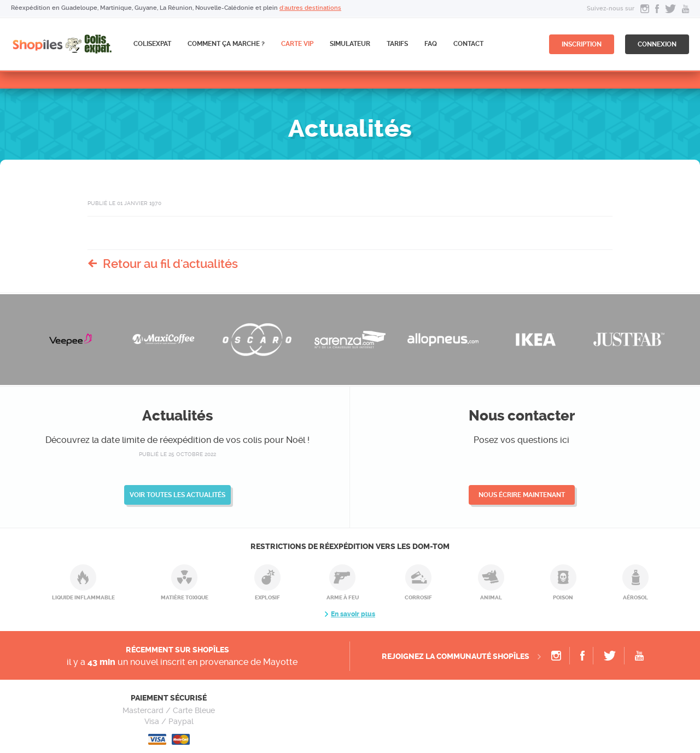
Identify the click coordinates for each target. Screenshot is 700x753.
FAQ (431, 44)
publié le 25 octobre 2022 (177, 454)
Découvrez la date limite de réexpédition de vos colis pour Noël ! (177, 440)
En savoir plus (353, 614)
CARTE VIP (297, 44)
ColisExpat (152, 44)
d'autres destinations (310, 8)
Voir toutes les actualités (177, 495)
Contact (468, 44)
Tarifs (397, 44)
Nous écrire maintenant (522, 495)
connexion (657, 44)
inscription (582, 44)
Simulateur (350, 44)
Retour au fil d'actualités (170, 264)
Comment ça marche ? (226, 44)
